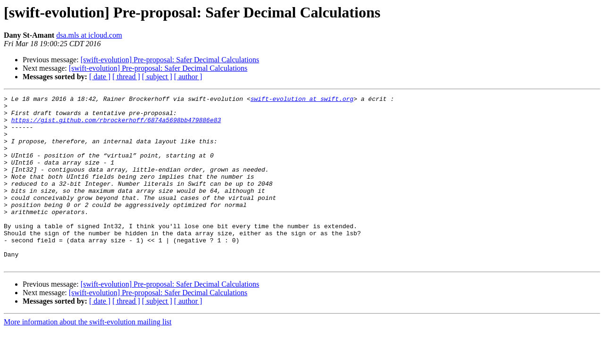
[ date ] (100, 77)
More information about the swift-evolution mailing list (88, 356)
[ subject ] (157, 77)
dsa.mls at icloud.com (89, 35)
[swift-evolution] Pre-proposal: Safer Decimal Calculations (170, 60)
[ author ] (188, 77)
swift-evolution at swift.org (302, 100)
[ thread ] (126, 77)
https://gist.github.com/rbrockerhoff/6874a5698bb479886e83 (116, 125)
